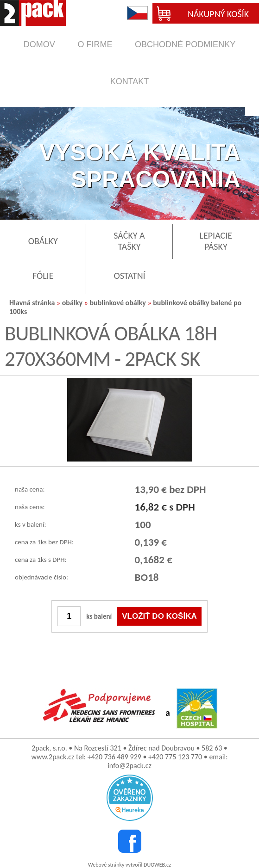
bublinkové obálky (117, 303)
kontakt (130, 81)
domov (39, 44)
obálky (72, 303)
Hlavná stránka (32, 303)
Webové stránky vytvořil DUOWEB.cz (129, 865)
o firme (95, 44)
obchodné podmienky (185, 44)
